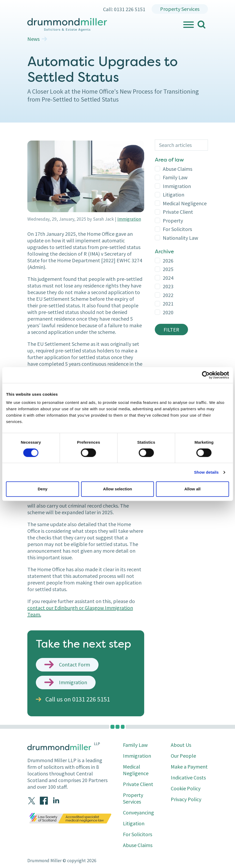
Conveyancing (138, 812)
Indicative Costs (188, 777)
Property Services (180, 9)
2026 (168, 261)
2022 (168, 295)
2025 (168, 269)
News (33, 39)
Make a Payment (189, 767)
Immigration (129, 219)
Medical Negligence (185, 203)
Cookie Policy (186, 788)
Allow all (192, 489)
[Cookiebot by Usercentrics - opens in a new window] (206, 375)
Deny (43, 489)
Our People (183, 756)
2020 (168, 312)
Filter (171, 330)
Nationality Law (180, 238)
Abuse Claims (178, 169)
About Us (181, 745)
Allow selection (117, 489)
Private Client (178, 212)
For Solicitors (177, 229)
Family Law (175, 177)
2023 (168, 286)
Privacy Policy (186, 799)
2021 (168, 304)
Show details (206, 472)
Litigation (174, 195)
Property (173, 221)
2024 (168, 278)
